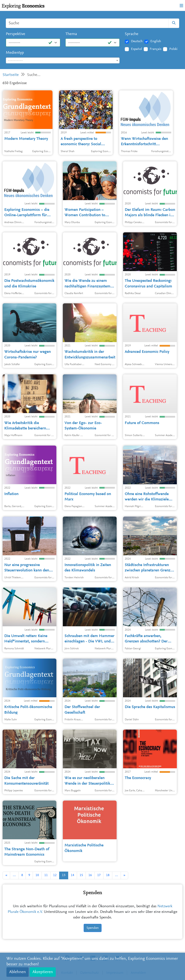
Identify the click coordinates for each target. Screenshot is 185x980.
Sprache (132, 34)
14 (72, 875)
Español (136, 49)
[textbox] (63, 61)
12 (55, 875)
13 (64, 875)
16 (90, 875)
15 (81, 875)
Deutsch (137, 41)
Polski (173, 49)
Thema (71, 34)
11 (46, 875)
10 (37, 875)
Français (156, 49)
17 (99, 875)
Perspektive (15, 34)
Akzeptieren (43, 972)
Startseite (11, 75)
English (156, 41)
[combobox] (63, 60)
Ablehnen (18, 972)
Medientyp (15, 53)
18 (108, 875)
